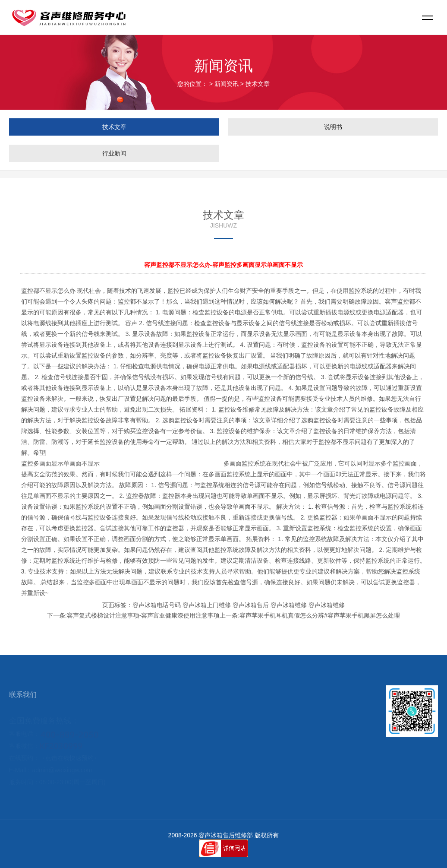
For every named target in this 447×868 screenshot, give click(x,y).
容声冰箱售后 (251, 605)
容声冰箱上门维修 (207, 605)
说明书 (333, 127)
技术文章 (258, 84)
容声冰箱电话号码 (157, 605)
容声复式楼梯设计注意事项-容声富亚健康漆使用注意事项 (143, 615)
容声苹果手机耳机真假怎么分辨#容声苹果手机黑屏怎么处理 (320, 615)
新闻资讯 (227, 84)
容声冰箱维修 (289, 605)
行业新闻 (114, 153)
